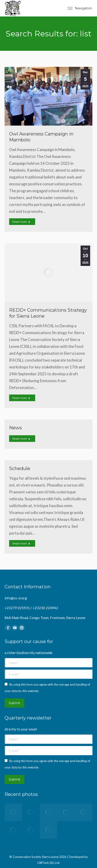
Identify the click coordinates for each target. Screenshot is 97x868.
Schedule (20, 468)
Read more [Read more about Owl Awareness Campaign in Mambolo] (21, 222)
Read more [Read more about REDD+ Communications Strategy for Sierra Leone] (21, 398)
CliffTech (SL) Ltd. (49, 863)
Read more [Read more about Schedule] (21, 543)
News (16, 428)
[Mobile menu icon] (80, 8)
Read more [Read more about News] (21, 439)
